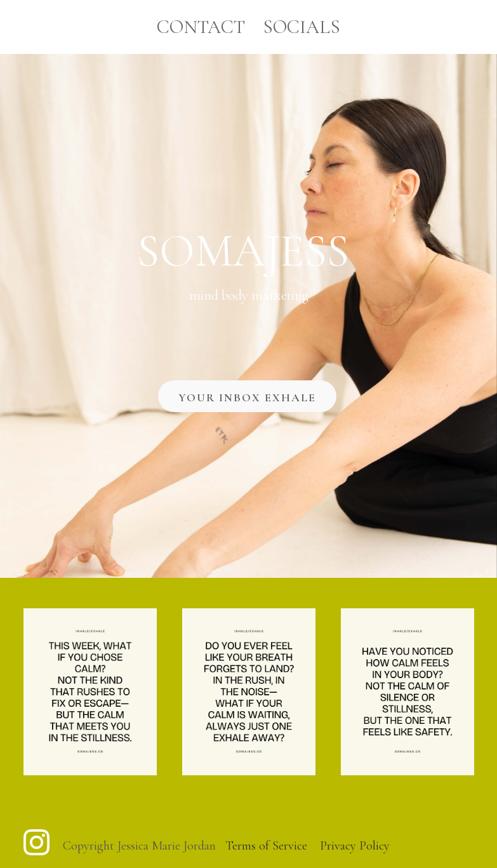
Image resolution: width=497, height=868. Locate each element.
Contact (201, 27)
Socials (302, 27)
